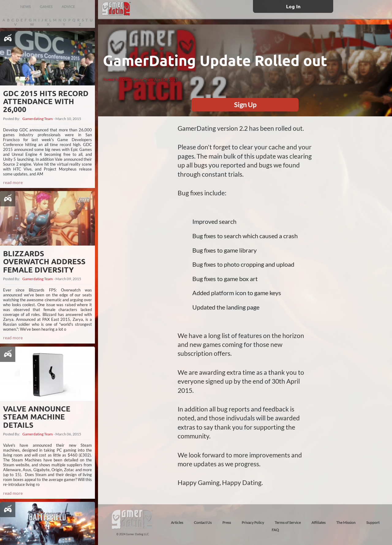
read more (13, 182)
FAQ (275, 530)
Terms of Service (288, 522)
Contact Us (203, 522)
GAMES (46, 7)
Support (373, 522)
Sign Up (245, 105)
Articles (177, 522)
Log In (293, 6)
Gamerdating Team (38, 119)
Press (227, 522)
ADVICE (68, 7)
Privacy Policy (253, 522)
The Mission (346, 522)
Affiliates (318, 522)
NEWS (25, 7)
